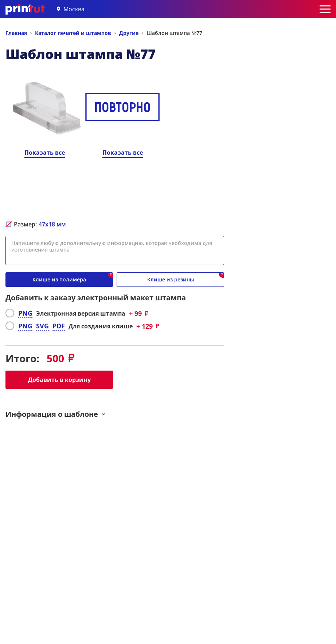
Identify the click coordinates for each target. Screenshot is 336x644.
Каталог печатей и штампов (73, 33)
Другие (129, 33)
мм (52, 224)
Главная (16, 33)
